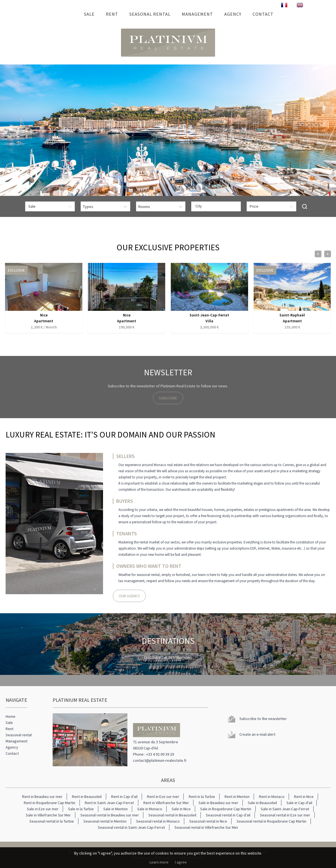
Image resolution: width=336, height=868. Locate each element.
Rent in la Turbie (202, 797)
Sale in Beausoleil (262, 803)
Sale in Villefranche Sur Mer (48, 815)
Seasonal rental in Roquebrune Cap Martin (271, 821)
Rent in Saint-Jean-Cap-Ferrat (109, 803)
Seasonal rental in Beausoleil (172, 815)
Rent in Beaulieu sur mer (42, 797)
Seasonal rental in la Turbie (52, 821)
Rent (112, 14)
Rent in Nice (304, 797)
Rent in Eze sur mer (163, 797)
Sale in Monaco (150, 809)
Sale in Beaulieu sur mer (218, 803)
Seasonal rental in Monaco (158, 821)
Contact (263, 14)
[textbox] (217, 206)
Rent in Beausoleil (87, 797)
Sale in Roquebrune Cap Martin (226, 809)
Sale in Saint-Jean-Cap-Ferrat (285, 809)
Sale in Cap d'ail (299, 803)
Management (197, 14)
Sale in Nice (181, 809)
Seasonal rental (150, 14)
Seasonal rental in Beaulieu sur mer (110, 815)
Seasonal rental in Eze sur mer (285, 815)
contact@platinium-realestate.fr (160, 760)
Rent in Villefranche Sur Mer (166, 803)
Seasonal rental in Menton (105, 821)
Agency (233, 14)
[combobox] (216, 206)
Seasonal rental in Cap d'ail (228, 815)
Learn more (159, 862)
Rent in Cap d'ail (124, 797)
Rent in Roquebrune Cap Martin (50, 803)
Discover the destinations (168, 658)
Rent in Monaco (272, 797)
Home (71, 14)
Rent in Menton (237, 797)
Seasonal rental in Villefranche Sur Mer (206, 827)
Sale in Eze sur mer (43, 809)
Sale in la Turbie (81, 809)
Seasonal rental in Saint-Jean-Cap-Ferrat (131, 827)
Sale (89, 14)
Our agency (129, 596)
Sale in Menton (116, 809)
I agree (181, 862)
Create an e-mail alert (257, 734)
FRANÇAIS (284, 5)
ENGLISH (300, 5)
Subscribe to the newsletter (263, 719)
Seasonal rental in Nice (208, 821)
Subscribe (168, 398)
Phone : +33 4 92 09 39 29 (153, 754)
